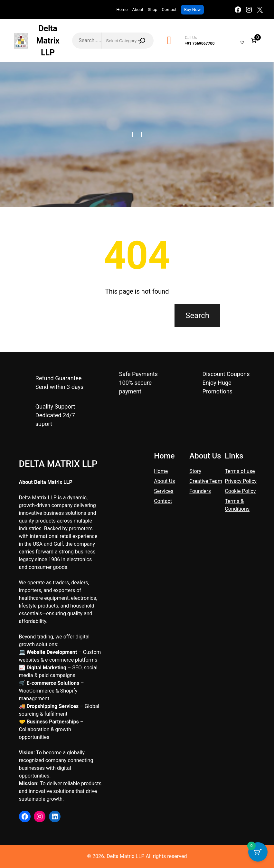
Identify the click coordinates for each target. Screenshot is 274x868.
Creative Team (206, 481)
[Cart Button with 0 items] (258, 852)
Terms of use (240, 471)
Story (195, 471)
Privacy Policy (241, 481)
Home (122, 9)
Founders (200, 491)
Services (164, 491)
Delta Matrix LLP (48, 41)
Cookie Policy (240, 491)
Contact (163, 501)
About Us (164, 481)
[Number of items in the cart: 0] (254, 41)
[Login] (233, 41)
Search (197, 316)
